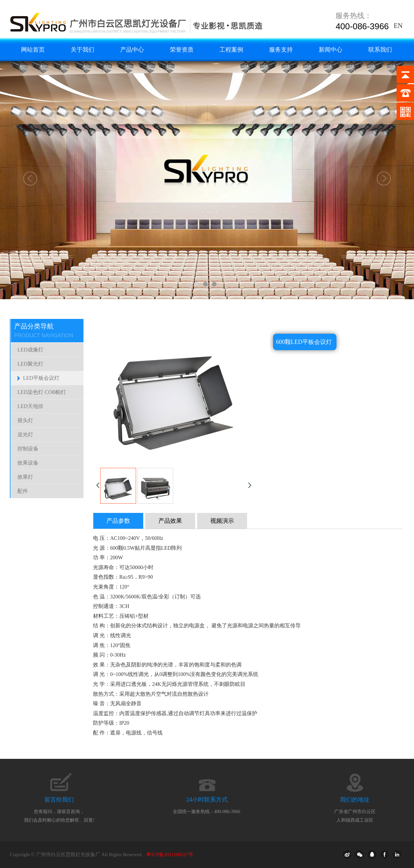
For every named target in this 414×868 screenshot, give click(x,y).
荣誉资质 (182, 50)
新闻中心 (331, 50)
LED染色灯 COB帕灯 (42, 392)
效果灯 (25, 477)
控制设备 (28, 449)
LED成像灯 (30, 350)
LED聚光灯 (30, 364)
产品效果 (170, 521)
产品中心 (132, 50)
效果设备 (28, 463)
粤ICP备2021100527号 (170, 855)
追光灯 (25, 434)
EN (398, 26)
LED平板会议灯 (41, 378)
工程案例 (231, 50)
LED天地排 (30, 406)
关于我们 (82, 50)
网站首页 (33, 50)
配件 (23, 491)
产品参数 (118, 521)
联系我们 (380, 50)
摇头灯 (25, 420)
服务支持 (281, 50)
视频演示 (222, 521)
